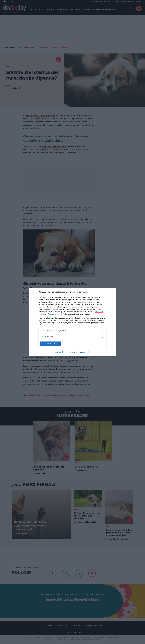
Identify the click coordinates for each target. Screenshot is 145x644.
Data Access (72, 352)
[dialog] (72, 322)
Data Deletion (60, 352)
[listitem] (72, 331)
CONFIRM (50, 344)
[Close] (112, 292)
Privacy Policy (85, 352)
